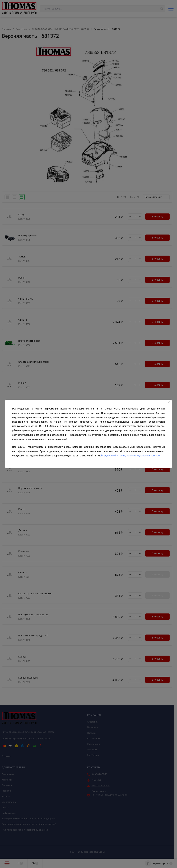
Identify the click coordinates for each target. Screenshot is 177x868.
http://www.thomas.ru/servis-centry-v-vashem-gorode (130, 456)
